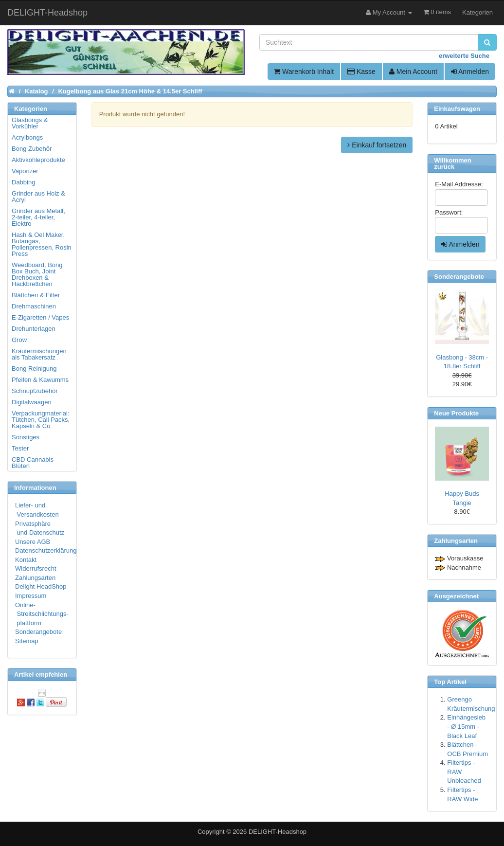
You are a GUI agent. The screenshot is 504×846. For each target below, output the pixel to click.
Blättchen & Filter (36, 295)
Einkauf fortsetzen (377, 145)
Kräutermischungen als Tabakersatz (39, 354)
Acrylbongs (27, 137)
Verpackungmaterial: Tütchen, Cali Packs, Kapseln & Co (41, 420)
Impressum (31, 596)
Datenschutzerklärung (46, 550)
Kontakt (26, 560)
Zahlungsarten (35, 578)
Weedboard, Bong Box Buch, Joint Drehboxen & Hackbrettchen (37, 274)
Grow (19, 340)
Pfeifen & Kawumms (40, 380)
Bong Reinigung (34, 369)
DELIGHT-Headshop (278, 832)
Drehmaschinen (34, 306)
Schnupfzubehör (35, 391)
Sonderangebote (38, 632)
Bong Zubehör (32, 149)
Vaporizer (25, 171)
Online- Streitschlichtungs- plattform (42, 614)
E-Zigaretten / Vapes (40, 317)
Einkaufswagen (457, 109)
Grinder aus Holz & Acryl (38, 197)
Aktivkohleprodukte (38, 160)
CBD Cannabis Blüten (33, 463)
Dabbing (23, 182)
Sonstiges (26, 437)
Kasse (361, 72)
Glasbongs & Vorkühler (30, 123)
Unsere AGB (33, 542)
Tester (20, 448)
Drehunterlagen (34, 329)
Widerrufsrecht (36, 568)
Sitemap (27, 641)
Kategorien (477, 12)
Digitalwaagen (32, 402)
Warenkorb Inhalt (304, 72)
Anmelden (470, 72)
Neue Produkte (456, 413)
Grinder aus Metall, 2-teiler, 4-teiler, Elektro (38, 217)
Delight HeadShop (41, 586)
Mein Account (413, 72)
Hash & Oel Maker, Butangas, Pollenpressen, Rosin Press (42, 244)
